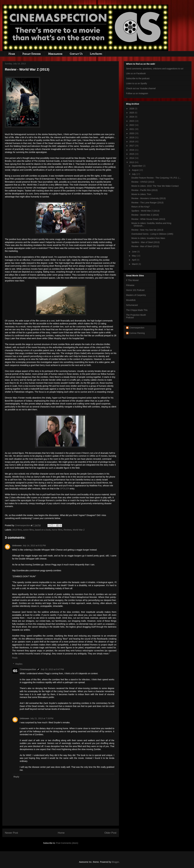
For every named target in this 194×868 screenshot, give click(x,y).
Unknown (17, 546)
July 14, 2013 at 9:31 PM (34, 546)
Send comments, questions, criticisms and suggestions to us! (155, 69)
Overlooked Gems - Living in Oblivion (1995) (152, 234)
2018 (132, 142)
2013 (132, 162)
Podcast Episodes (31, 54)
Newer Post (11, 833)
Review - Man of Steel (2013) (145, 246)
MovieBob (131, 300)
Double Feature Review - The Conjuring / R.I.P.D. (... (156, 178)
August (135, 170)
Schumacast (132, 305)
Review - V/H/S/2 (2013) (143, 182)
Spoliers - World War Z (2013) (145, 211)
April (134, 260)
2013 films (17, 530)
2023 (132, 121)
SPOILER (64, 489)
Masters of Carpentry (136, 295)
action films (28, 530)
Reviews (68, 530)
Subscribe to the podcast (138, 78)
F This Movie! (132, 280)
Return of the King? (141, 207)
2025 (132, 113)
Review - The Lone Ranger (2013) (147, 203)
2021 (132, 129)
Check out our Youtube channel (141, 88)
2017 (132, 146)
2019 (132, 137)
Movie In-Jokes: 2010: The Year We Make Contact (155, 186)
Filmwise (130, 285)
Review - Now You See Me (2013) (147, 230)
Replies (19, 664)
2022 (132, 125)
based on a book (43, 530)
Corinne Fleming (137, 333)
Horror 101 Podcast (135, 290)
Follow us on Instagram (137, 93)
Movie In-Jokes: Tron (141, 194)
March (135, 264)
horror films (57, 530)
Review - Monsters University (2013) (149, 198)
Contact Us (76, 54)
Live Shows (96, 54)
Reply (15, 658)
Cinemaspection (28, 669)
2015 (132, 154)
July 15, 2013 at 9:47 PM (52, 669)
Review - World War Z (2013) (145, 215)
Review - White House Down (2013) (148, 219)
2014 (132, 158)
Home (12, 54)
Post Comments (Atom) (67, 843)
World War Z (79, 530)
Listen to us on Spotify (137, 83)
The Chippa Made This (137, 310)
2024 (132, 117)
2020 (132, 133)
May (134, 256)
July (134, 174)
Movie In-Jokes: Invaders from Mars (148, 238)
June (134, 252)
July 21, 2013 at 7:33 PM (42, 718)
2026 (132, 109)
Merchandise (55, 54)
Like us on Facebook (136, 73)
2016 (132, 150)
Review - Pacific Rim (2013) (145, 190)
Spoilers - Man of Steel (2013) (145, 242)
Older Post (110, 833)
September (137, 166)
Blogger (115, 862)
